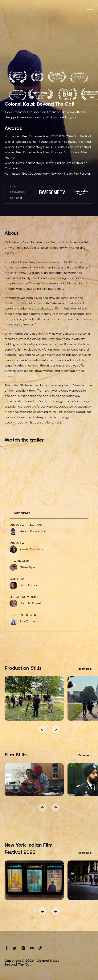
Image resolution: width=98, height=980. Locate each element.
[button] (90, 8)
